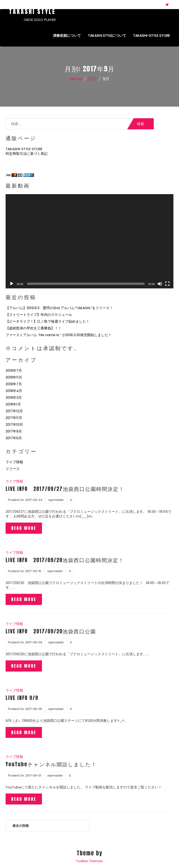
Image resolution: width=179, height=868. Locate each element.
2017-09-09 (34, 642)
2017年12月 (14, 411)
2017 (92, 79)
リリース (13, 469)
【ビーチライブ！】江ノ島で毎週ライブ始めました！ (48, 321)
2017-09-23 (34, 500)
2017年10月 (14, 424)
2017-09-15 (33, 571)
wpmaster (56, 500)
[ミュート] (160, 284)
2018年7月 (14, 384)
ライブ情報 (14, 462)
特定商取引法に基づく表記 (27, 154)
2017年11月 (14, 418)
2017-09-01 (33, 775)
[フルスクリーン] (167, 284)
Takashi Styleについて (107, 35)
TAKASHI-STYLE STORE (151, 35)
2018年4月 (14, 391)
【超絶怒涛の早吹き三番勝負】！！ (34, 328)
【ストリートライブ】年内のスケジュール (39, 315)
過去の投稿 (21, 826)
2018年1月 (13, 404)
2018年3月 (14, 397)
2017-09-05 (34, 709)
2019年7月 (14, 370)
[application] (89, 241)
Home (76, 79)
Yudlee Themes (89, 861)
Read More (24, 528)
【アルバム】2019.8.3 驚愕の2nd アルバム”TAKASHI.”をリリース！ (59, 308)
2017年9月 (14, 431)
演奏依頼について (67, 35)
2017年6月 (14, 438)
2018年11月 (14, 377)
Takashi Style (32, 11)
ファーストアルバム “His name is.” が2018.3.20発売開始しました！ (59, 335)
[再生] (12, 284)
